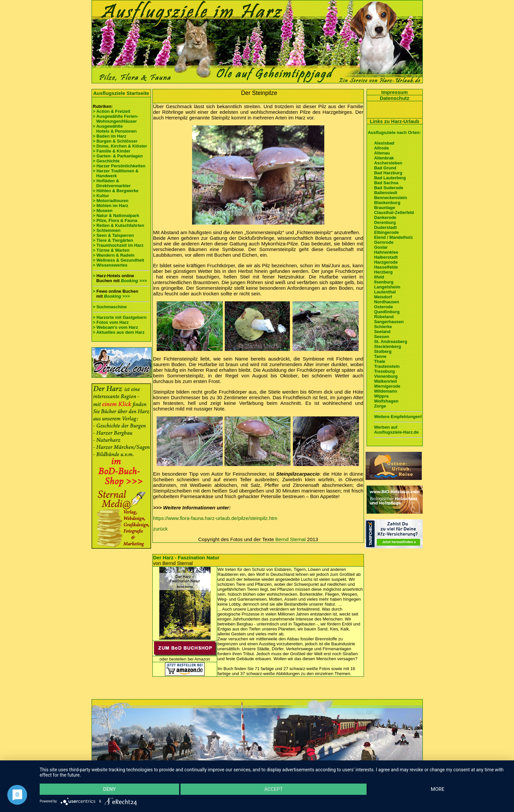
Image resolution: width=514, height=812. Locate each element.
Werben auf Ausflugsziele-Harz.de (396, 430)
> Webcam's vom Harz (116, 327)
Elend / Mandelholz (394, 237)
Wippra (381, 396)
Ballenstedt (386, 193)
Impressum (394, 92)
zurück (160, 529)
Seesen (382, 337)
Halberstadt (386, 257)
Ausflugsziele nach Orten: (394, 132)
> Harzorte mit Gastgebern (120, 317)
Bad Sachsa (386, 183)
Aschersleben (388, 163)
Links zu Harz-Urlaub (395, 121)
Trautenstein (387, 366)
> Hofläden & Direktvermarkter (112, 183)
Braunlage (385, 208)
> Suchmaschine (110, 307)
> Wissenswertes (110, 265)
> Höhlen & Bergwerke (116, 191)
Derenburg (385, 222)
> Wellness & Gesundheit (119, 260)
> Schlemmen (107, 230)
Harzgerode (386, 262)
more (437, 789)
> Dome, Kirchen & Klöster (120, 146)
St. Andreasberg (391, 342)
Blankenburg (387, 203)
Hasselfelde (386, 267)
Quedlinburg (387, 312)
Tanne (380, 356)
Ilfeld (379, 277)
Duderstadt (386, 227)
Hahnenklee (386, 252)
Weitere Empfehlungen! (398, 417)
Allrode (382, 148)
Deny (109, 789)
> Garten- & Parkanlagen (118, 156)
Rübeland (384, 317)
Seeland (382, 332)
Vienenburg (386, 376)
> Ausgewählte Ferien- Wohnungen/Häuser (116, 119)
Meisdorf (383, 297)
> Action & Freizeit (112, 111)
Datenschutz (395, 98)
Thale (380, 361)
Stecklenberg (388, 346)
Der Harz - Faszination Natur (186, 557)
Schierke (383, 327)
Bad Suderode (389, 188)
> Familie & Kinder (112, 151)
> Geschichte (106, 161)
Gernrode (384, 242)
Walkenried (386, 381)
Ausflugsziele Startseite (121, 93)
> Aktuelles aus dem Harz (119, 332)
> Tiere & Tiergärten (113, 240)
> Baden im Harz (110, 136)
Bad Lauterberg (390, 178)
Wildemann (386, 391)
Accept (273, 789)
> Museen (103, 211)
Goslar (381, 247)
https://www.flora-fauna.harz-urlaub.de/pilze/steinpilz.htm (215, 518)
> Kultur (101, 196)
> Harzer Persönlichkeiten (119, 166)
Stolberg (383, 351)
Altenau (382, 153)
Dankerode (385, 217)
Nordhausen (387, 302)
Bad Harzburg (388, 173)
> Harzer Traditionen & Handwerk (116, 173)
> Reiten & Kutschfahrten (119, 225)
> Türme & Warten (111, 250)
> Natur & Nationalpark (116, 215)
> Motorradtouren (111, 201)
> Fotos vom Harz (111, 322)
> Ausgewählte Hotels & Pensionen (115, 129)
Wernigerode (387, 386)
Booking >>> (134, 281)
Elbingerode (387, 232)
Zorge (380, 406)
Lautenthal (385, 292)
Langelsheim (387, 287)
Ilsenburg (384, 282)
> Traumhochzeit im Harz (118, 245)
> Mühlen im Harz (111, 206)
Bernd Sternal (291, 539)
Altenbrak (384, 158)
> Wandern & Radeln (114, 255)
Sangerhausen (389, 322)
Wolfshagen (386, 401)
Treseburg (385, 371)
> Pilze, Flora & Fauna (115, 220)
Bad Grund (385, 168)
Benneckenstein (391, 198)
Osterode (384, 307)
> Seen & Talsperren (113, 235)
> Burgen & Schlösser (115, 141)
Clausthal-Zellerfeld (394, 213)
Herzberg (383, 272)
